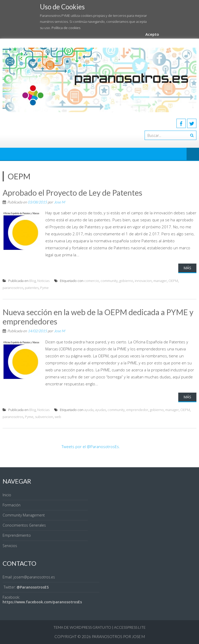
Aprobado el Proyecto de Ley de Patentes (72, 193)
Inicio (7, 495)
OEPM (173, 281)
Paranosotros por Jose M (118, 636)
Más (187, 268)
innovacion (143, 281)
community (109, 281)
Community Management (24, 515)
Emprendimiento (17, 535)
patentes (32, 288)
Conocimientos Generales (24, 525)
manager (160, 281)
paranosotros (13, 288)
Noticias (43, 281)
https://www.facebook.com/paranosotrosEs (42, 602)
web (58, 417)
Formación (12, 505)
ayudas (101, 410)
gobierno (126, 281)
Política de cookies (66, 28)
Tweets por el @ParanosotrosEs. (91, 447)
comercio (92, 281)
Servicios (10, 546)
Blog (33, 281)
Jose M (59, 202)
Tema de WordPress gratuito (82, 627)
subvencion (44, 417)
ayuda (89, 410)
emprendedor (137, 410)
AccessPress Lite (130, 627)
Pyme (44, 288)
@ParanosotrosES (33, 587)
